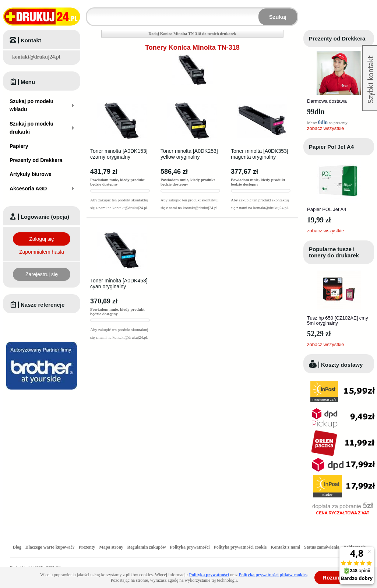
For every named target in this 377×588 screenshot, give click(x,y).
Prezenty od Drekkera (337, 38)
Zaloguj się (42, 239)
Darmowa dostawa (327, 101)
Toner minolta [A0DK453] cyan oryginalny (119, 284)
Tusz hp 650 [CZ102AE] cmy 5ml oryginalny (338, 321)
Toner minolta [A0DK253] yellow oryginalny (189, 154)
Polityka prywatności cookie (240, 547)
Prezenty (87, 547)
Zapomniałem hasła (42, 252)
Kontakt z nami (285, 547)
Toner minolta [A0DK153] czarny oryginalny (119, 154)
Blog (17, 547)
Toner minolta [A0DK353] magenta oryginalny (260, 154)
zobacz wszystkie (325, 128)
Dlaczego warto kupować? (50, 547)
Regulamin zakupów (147, 547)
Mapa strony (111, 547)
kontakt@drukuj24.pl (36, 57)
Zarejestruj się (42, 274)
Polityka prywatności (190, 547)
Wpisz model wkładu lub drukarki (91, 12)
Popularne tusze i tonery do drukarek (334, 252)
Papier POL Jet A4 (327, 209)
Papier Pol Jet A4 (331, 147)
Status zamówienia (322, 547)
